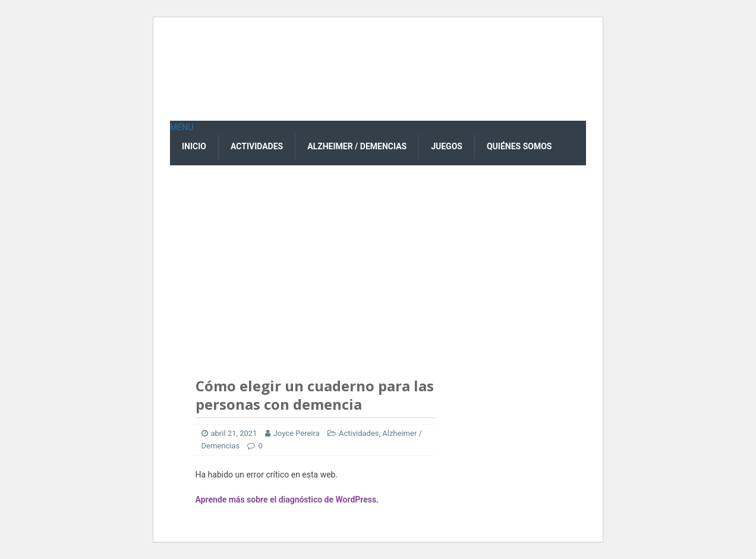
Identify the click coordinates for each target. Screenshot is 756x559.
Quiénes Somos (519, 146)
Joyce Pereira (297, 433)
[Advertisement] (378, 255)
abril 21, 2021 (234, 433)
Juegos (447, 146)
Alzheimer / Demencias (357, 146)
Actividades (257, 146)
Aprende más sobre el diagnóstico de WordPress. (287, 500)
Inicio (194, 146)
